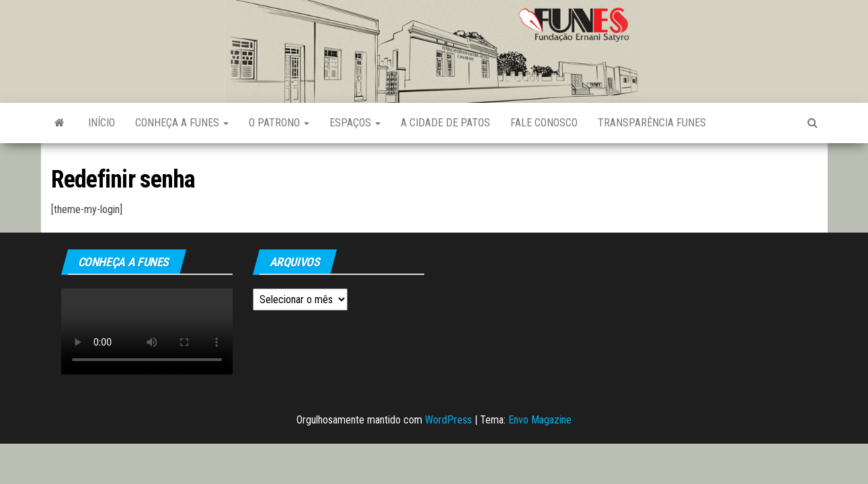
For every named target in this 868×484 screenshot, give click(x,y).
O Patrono (279, 123)
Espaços (355, 123)
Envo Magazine (540, 420)
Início (102, 123)
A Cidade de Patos (445, 123)
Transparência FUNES (652, 123)
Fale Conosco (544, 123)
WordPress (448, 420)
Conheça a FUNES (182, 123)
